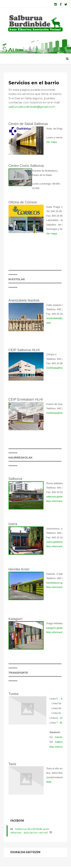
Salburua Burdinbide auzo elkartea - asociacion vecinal (30, 831)
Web (49, 782)
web (49, 323)
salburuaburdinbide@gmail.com (32, 107)
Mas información (55, 501)
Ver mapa (52, 143)
